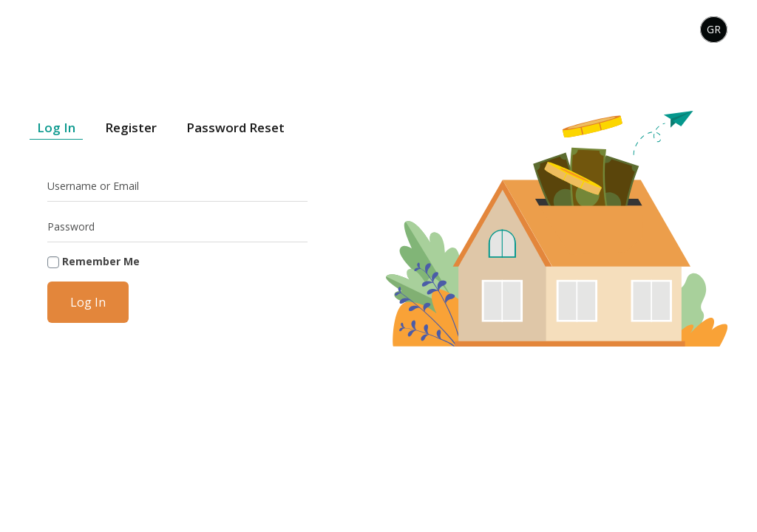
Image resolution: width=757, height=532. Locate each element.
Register (131, 127)
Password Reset (235, 127)
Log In (56, 127)
